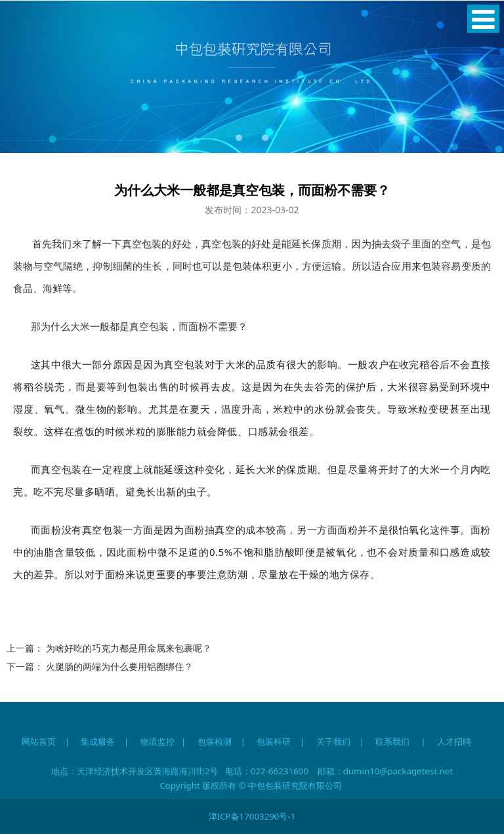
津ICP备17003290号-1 (252, 816)
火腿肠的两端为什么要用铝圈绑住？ (119, 666)
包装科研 (274, 741)
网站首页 (39, 741)
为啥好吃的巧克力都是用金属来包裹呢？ (129, 648)
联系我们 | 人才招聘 (429, 741)
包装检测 (215, 741)
